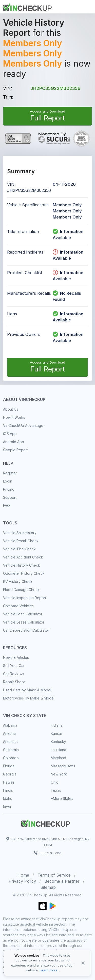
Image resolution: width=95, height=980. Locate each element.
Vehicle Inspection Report (25, 598)
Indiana (57, 725)
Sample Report (15, 450)
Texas (56, 790)
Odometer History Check (24, 573)
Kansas (57, 733)
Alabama (10, 725)
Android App (14, 442)
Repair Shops (14, 682)
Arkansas (11, 742)
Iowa (7, 807)
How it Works (14, 417)
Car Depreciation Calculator (26, 630)
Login (8, 481)
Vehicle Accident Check (23, 557)
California (11, 750)
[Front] (27, 6)
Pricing (9, 489)
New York (59, 774)
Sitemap (48, 887)
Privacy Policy (22, 881)
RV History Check (18, 581)
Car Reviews (14, 674)
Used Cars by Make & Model (27, 690)
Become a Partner (62, 881)
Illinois (8, 790)
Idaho (8, 798)
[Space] (46, 822)
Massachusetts (63, 766)
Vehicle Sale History (20, 533)
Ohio (55, 782)
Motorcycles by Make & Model (29, 698)
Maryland (58, 758)
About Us (11, 409)
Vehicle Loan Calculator (23, 614)
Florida (9, 766)
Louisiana (58, 750)
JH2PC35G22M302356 (55, 88)
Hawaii (8, 782)
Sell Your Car (14, 666)
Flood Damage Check (21, 590)
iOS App (10, 434)
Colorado (11, 758)
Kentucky (58, 742)
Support (10, 497)
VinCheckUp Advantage (23, 425)
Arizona (9, 733)
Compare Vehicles (18, 606)
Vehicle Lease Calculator (24, 622)
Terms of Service (54, 875)
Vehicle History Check (22, 565)
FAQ (6, 505)
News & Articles (16, 657)
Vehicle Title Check (19, 549)
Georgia (10, 774)
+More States (62, 798)
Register (10, 473)
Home (23, 875)
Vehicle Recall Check (21, 541)
